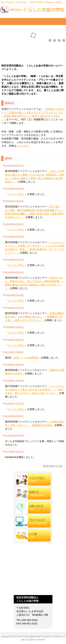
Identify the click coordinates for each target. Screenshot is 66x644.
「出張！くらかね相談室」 (26, 358)
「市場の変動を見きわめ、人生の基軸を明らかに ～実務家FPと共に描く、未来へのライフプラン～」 (35, 317)
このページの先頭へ (54, 466)
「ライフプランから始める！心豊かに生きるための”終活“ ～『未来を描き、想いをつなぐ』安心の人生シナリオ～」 (35, 390)
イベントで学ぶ (16, 194)
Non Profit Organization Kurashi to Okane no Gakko (33, 10)
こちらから (22, 146)
